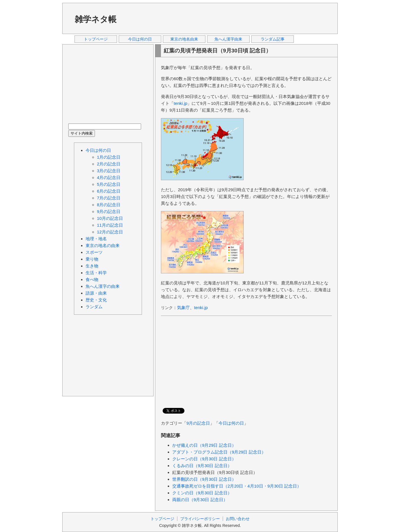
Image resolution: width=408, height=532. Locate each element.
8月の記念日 (109, 205)
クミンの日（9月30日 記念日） (202, 493)
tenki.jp (180, 103)
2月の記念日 (109, 164)
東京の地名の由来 (103, 245)
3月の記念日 (109, 171)
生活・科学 (96, 273)
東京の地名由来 (184, 39)
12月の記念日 (110, 232)
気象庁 (183, 308)
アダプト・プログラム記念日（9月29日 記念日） (219, 452)
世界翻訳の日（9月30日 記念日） (204, 479)
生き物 (92, 266)
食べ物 (92, 279)
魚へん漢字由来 (228, 39)
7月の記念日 (109, 198)
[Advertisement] (229, 18)
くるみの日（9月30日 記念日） (202, 466)
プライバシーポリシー (200, 519)
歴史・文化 (96, 300)
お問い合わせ (238, 519)
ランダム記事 (273, 39)
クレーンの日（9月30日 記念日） (204, 459)
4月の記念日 (109, 177)
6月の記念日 (109, 191)
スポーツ (94, 252)
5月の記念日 (109, 184)
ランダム (94, 307)
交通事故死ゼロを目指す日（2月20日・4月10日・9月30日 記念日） (237, 486)
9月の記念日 (198, 423)
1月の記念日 (109, 157)
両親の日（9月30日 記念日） (200, 500)
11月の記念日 (110, 225)
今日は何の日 (140, 39)
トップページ (96, 39)
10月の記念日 (110, 218)
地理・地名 (96, 239)
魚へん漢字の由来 (103, 286)
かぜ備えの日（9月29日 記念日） (204, 445)
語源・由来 (96, 293)
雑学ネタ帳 (96, 19)
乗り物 (92, 259)
